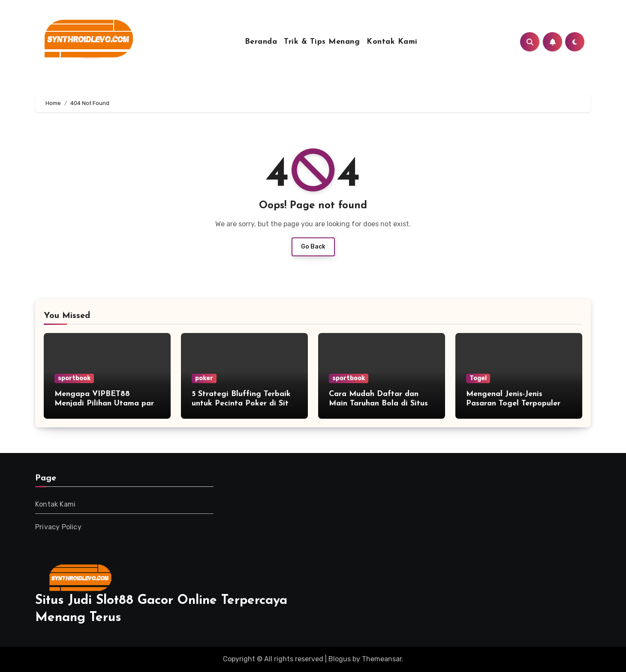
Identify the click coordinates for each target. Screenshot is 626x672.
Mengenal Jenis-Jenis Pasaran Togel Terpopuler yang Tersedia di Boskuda (513, 403)
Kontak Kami (392, 42)
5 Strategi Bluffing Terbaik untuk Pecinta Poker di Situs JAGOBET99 (244, 403)
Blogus (340, 659)
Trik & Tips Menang (322, 42)
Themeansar (382, 659)
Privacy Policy (58, 527)
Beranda (261, 42)
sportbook (74, 378)
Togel (478, 378)
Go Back (313, 247)
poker (204, 378)
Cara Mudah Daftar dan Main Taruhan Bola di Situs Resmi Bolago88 (378, 403)
